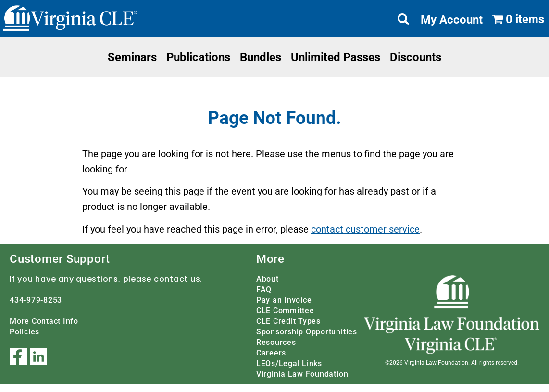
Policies (25, 332)
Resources (276, 342)
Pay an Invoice (284, 300)
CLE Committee (285, 311)
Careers (271, 353)
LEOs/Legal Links (289, 363)
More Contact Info (44, 321)
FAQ (264, 289)
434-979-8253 (36, 300)
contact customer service (365, 229)
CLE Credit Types (288, 321)
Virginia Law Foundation (302, 374)
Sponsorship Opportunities (307, 332)
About (268, 279)
